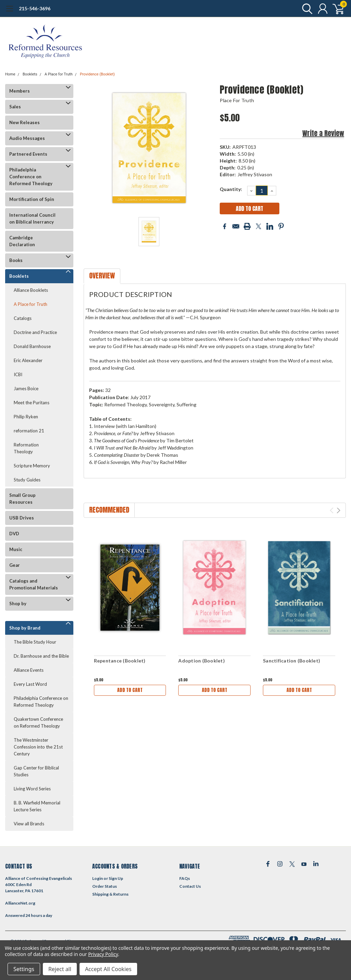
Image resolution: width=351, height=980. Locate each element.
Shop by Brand (25, 628)
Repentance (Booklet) (120, 661)
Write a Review (323, 133)
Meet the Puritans (32, 403)
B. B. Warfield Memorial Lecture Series (37, 806)
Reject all (60, 969)
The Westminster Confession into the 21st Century (38, 747)
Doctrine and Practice (35, 332)
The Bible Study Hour (35, 642)
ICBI (18, 374)
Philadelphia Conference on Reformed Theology (31, 177)
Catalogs (23, 318)
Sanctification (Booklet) (292, 661)
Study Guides (27, 480)
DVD (14, 534)
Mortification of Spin (32, 199)
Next (338, 510)
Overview (102, 276)
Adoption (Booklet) (202, 661)
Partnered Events (28, 154)
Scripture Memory (32, 466)
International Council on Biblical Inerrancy (32, 218)
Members (20, 91)
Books (16, 260)
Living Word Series (32, 789)
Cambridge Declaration (22, 241)
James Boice (26, 389)
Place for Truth (237, 100)
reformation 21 (29, 431)
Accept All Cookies (108, 969)
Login (98, 878)
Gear (15, 565)
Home (10, 74)
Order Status (105, 886)
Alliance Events (29, 670)
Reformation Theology (26, 448)
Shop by (18, 603)
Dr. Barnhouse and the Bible (41, 656)
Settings (24, 969)
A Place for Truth (59, 74)
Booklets (30, 74)
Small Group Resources (22, 499)
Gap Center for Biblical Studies (36, 771)
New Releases (25, 122)
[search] (306, 9)
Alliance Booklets (31, 290)
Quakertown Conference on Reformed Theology (38, 722)
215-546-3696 (35, 8)
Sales (15, 107)
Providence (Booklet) (97, 74)
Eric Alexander (28, 360)
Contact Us (190, 886)
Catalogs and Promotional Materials (34, 584)
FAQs (185, 878)
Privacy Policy (103, 954)
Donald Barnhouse (32, 346)
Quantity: (231, 189)
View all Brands (29, 824)
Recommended (109, 510)
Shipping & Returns (110, 894)
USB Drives (22, 518)
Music (16, 549)
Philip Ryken (26, 417)
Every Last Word (30, 684)
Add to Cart (130, 690)
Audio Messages (27, 138)
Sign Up (116, 878)
